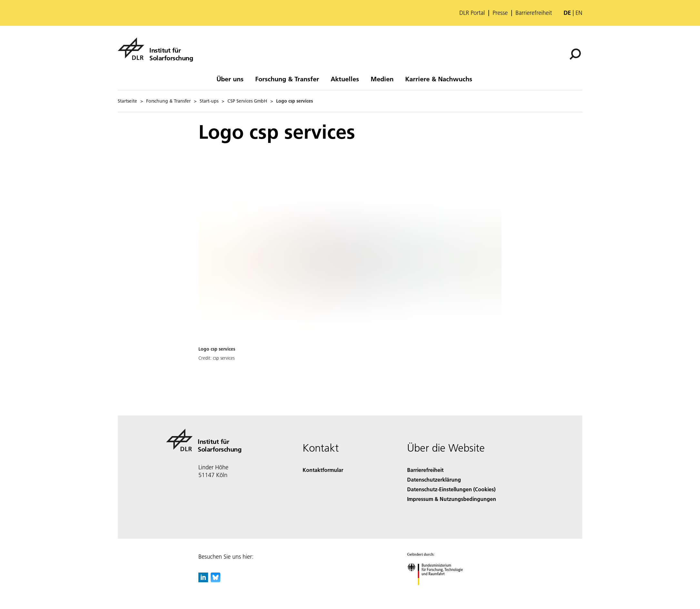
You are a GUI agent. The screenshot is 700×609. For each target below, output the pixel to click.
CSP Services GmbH (247, 101)
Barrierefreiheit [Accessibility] (425, 470)
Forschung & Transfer (287, 79)
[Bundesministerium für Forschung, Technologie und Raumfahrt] (439, 591)
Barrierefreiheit (534, 13)
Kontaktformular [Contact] (323, 470)
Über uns (230, 79)
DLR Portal (472, 13)
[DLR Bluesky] (215, 580)
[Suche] (575, 54)
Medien (382, 79)
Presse (500, 13)
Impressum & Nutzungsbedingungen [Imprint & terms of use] (452, 499)
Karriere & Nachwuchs (439, 79)
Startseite (127, 101)
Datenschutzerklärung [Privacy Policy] (434, 479)
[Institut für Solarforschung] (155, 49)
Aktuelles (345, 79)
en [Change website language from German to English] (579, 13)
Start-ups (209, 101)
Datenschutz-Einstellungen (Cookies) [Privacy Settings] (451, 489)
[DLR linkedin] (203, 580)
